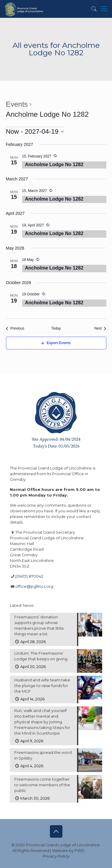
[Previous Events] (15, 329)
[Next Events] (100, 329)
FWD (80, 850)
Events (17, 104)
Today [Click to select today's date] (56, 328)
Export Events (56, 343)
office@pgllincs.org (34, 586)
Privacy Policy (56, 856)
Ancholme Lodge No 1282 (54, 164)
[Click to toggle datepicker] (35, 131)
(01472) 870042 (29, 576)
